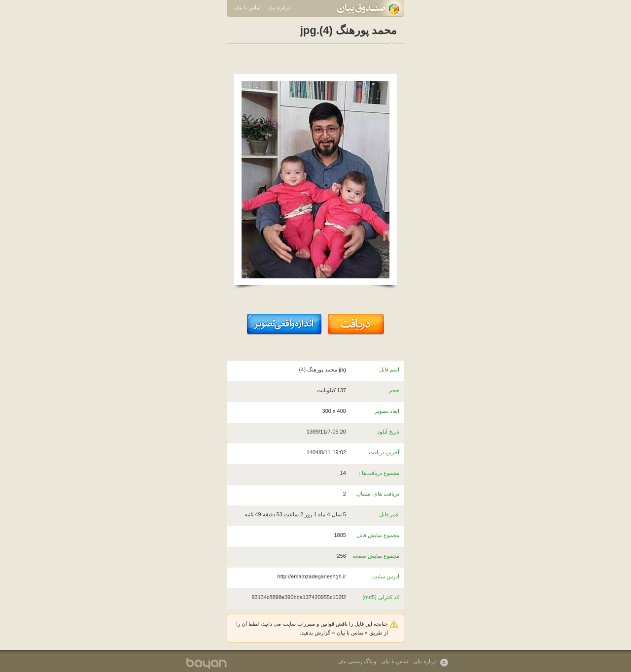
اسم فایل (389, 370)
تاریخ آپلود (388, 432)
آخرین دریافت (384, 452)
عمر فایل (389, 514)
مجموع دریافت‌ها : (379, 473)
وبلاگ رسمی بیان (357, 661)
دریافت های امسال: (377, 494)
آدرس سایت (386, 576)
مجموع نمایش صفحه (376, 556)
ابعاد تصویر (387, 411)
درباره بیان (279, 7)
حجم (394, 390)
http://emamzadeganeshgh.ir (312, 576)
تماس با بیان (247, 7)
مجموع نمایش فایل (378, 535)
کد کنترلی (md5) (381, 597)
